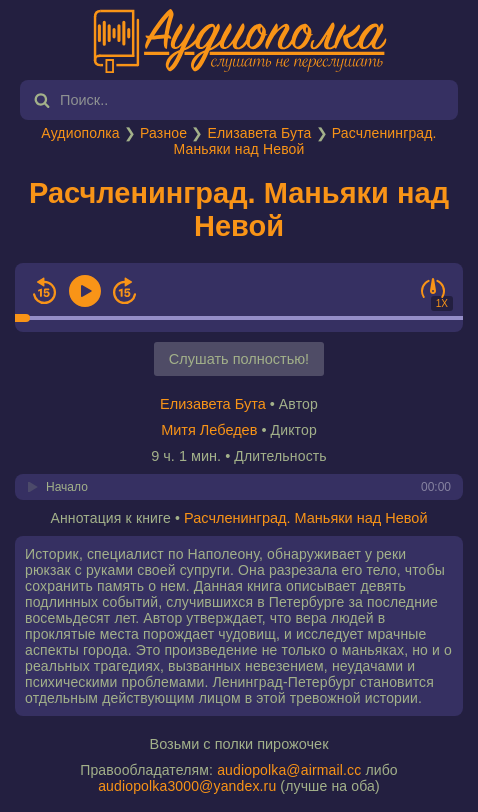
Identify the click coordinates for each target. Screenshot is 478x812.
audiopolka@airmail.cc (289, 770)
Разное (163, 133)
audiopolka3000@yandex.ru (187, 786)
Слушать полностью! (239, 359)
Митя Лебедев (209, 430)
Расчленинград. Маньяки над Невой (239, 209)
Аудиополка (80, 133)
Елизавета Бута (259, 133)
